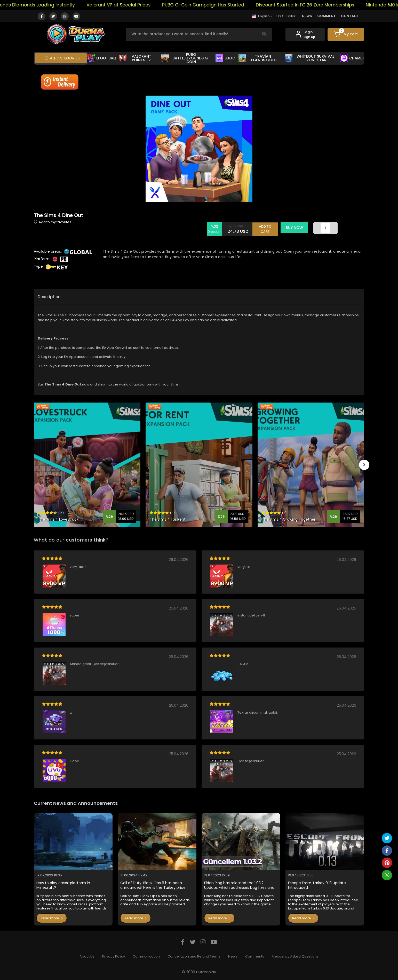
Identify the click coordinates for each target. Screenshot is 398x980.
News (233, 956)
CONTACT (350, 16)
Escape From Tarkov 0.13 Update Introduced (317, 885)
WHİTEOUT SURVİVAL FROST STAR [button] (310, 58)
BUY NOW (296, 228)
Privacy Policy (114, 956)
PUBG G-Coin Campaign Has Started (218, 5)
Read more (52, 918)
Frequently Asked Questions (295, 956)
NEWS (307, 16)
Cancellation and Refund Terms (194, 956)
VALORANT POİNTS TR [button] (135, 58)
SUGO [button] (225, 58)
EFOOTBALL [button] (102, 58)
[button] (346, 34)
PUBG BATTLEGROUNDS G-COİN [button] (186, 58)
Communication (146, 956)
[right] (364, 465)
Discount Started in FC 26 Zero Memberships (320, 5)
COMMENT (327, 16)
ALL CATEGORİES (62, 58)
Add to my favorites (53, 222)
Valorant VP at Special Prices (133, 5)
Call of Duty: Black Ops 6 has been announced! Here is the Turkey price (153, 885)
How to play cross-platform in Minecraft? (63, 885)
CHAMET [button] (352, 58)
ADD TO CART (267, 228)
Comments (255, 956)
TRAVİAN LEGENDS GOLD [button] (257, 58)
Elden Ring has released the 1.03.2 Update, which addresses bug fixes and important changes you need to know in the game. (240, 885)
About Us (87, 956)
